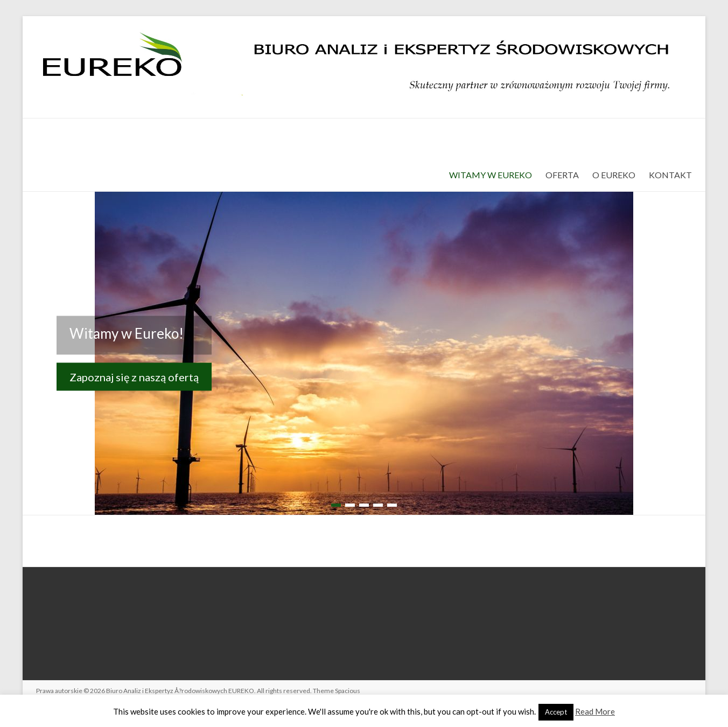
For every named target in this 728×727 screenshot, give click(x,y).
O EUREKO (614, 175)
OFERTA (562, 175)
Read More (595, 711)
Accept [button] (556, 712)
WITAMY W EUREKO (491, 175)
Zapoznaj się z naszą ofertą (134, 376)
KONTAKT (670, 175)
